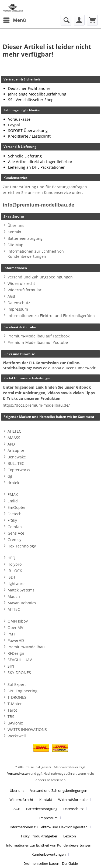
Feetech (15, 514)
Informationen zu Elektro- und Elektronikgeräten (51, 316)
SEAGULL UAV (20, 660)
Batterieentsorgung (25, 238)
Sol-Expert (17, 684)
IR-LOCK (15, 571)
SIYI (11, 666)
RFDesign (16, 653)
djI (10, 476)
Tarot (12, 710)
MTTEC (14, 609)
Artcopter (16, 450)
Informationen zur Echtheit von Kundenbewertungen (36, 254)
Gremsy (14, 540)
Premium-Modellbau (26, 647)
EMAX (13, 494)
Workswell (17, 736)
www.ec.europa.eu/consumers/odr (64, 368)
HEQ (11, 558)
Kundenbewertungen (49, 854)
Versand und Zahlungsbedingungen (40, 277)
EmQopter (17, 507)
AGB (11, 296)
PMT (11, 634)
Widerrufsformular (25, 290)
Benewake (17, 457)
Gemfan (15, 527)
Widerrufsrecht (21, 283)
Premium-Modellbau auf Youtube (38, 342)
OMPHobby (18, 621)
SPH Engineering (22, 691)
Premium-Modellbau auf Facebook (39, 336)
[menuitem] (14, 20)
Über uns (16, 225)
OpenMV (15, 628)
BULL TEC (16, 463)
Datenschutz (19, 303)
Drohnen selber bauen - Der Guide (51, 863)
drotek (13, 483)
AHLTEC (14, 431)
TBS (11, 717)
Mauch (14, 596)
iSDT (12, 577)
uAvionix (15, 723)
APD (11, 444)
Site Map (15, 245)
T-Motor (15, 704)
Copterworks (19, 470)
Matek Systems (21, 590)
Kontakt (14, 232)
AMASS (14, 438)
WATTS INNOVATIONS (27, 729)
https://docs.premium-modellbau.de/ (36, 405)
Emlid (13, 501)
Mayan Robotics (22, 603)
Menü (15, 19)
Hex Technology (22, 546)
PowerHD (16, 640)
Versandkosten (18, 773)
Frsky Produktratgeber (39, 836)
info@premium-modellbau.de (39, 205)
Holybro (15, 564)
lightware (16, 584)
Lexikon (70, 836)
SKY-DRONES (19, 673)
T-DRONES (17, 697)
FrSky (12, 520)
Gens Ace (16, 533)
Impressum (18, 309)
